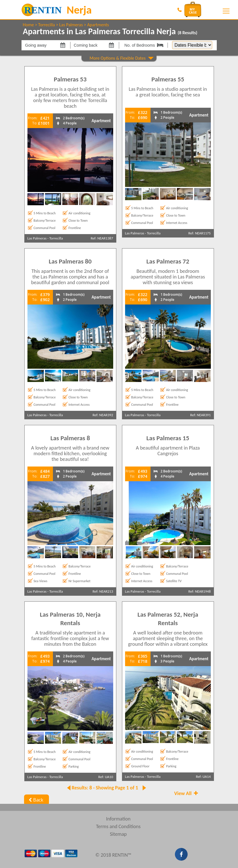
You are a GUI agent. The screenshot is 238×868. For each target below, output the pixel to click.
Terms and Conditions (118, 826)
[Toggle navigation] (226, 11)
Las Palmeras (71, 25)
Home (28, 25)
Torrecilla (47, 25)
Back (36, 800)
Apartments (98, 25)
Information (118, 819)
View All (187, 793)
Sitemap (118, 834)
